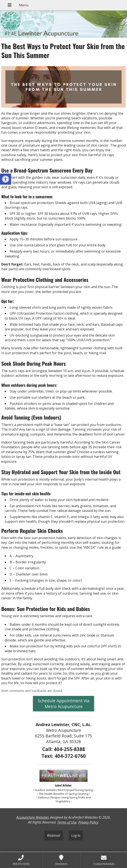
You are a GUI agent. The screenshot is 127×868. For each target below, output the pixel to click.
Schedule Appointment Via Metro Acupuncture (64, 704)
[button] (6, 179)
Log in (76, 835)
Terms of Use (67, 822)
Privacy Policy (88, 822)
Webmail (54, 835)
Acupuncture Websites (33, 817)
